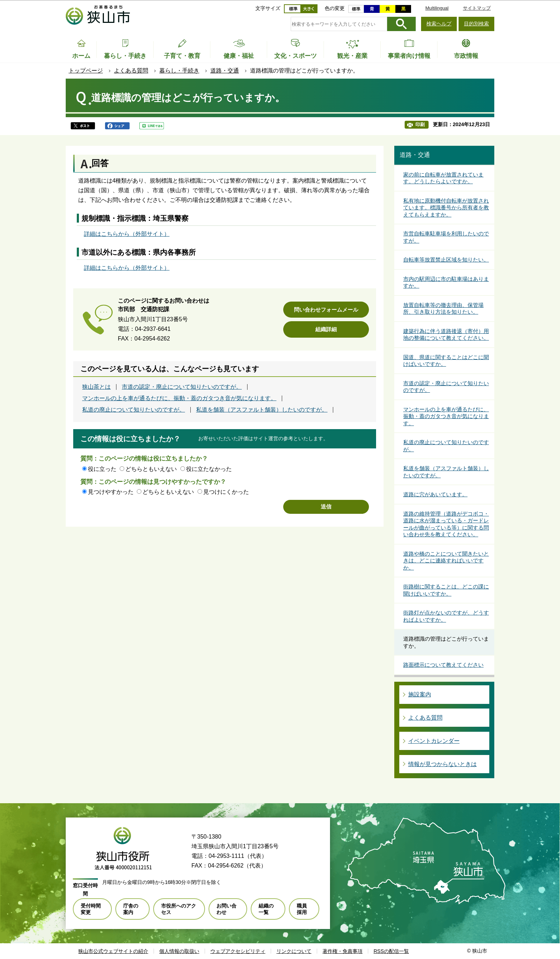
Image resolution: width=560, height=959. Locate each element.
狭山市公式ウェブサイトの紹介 (113, 951)
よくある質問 (131, 71)
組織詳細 (326, 329)
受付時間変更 (91, 909)
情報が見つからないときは (442, 764)
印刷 (420, 125)
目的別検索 (476, 24)
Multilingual (437, 8)
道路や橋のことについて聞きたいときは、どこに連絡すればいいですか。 (446, 561)
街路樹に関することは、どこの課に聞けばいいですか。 (446, 590)
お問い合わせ (226, 909)
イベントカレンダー (434, 741)
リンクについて (294, 951)
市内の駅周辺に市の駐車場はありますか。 (446, 282)
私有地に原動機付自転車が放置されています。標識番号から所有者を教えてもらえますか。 (446, 208)
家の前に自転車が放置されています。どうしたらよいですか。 (443, 178)
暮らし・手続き (179, 71)
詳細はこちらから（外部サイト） (127, 234)
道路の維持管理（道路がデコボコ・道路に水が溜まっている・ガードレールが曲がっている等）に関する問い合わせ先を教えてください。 (446, 524)
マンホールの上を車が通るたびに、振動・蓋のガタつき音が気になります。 (179, 398)
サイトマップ (477, 8)
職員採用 (302, 909)
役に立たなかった (209, 469)
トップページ (86, 71)
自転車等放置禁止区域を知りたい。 (446, 260)
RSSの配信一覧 (391, 951)
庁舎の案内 (131, 909)
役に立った (102, 469)
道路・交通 (225, 71)
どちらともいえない (151, 469)
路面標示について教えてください (443, 665)
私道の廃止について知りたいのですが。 (134, 410)
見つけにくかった (226, 492)
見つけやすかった (111, 492)
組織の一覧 (266, 909)
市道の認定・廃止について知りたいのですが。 (182, 387)
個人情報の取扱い (179, 951)
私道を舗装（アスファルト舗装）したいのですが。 (262, 410)
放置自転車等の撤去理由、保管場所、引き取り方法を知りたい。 (443, 309)
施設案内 (420, 694)
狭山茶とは (96, 387)
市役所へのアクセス (179, 909)
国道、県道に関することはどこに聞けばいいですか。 (446, 361)
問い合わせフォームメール (326, 310)
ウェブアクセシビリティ (238, 951)
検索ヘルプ (439, 24)
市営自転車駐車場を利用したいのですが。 (446, 237)
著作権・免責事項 (342, 951)
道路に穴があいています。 (435, 494)
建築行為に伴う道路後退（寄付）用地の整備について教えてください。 (446, 335)
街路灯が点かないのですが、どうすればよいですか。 (446, 616)
